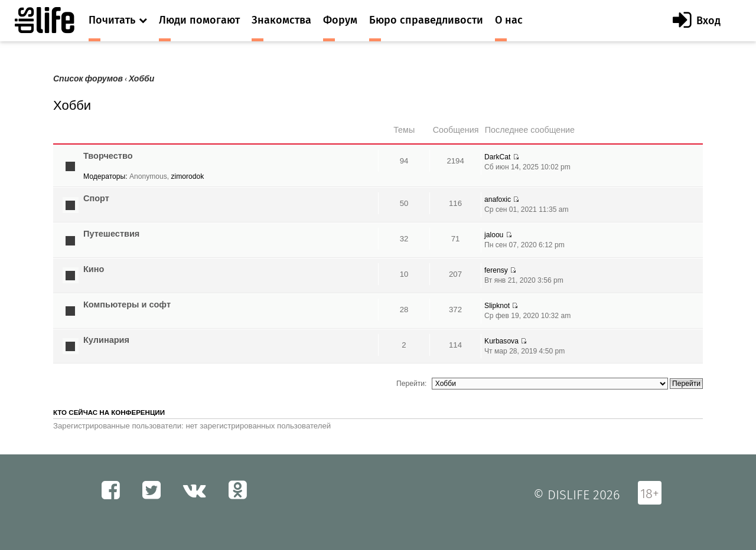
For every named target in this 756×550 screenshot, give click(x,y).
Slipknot (497, 306)
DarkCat (497, 157)
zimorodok (188, 176)
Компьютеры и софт (127, 305)
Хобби (141, 79)
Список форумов (88, 79)
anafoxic (498, 199)
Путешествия (111, 234)
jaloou (494, 235)
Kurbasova (501, 341)
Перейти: (411, 384)
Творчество (108, 156)
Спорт (96, 198)
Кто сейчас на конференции (109, 413)
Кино (94, 269)
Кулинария (106, 340)
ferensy (496, 270)
